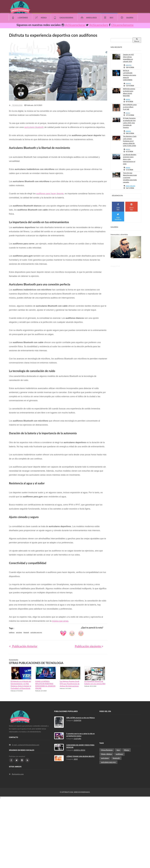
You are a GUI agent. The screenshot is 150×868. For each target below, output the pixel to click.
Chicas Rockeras (66, 18)
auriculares (19, 632)
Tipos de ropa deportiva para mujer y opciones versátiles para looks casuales (130, 178)
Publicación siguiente (89, 646)
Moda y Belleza (107, 754)
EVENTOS (128, 83)
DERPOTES (129, 65)
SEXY (76, 759)
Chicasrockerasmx (122, 25)
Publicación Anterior (23, 646)
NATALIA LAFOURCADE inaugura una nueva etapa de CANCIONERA (130, 75)
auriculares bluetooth (34, 127)
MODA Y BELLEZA (130, 186)
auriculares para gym (36, 632)
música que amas (60, 621)
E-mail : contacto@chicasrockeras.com (24, 745)
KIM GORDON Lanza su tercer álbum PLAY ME (130, 107)
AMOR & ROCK (79, 750)
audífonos (12, 632)
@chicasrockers (99, 25)
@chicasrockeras (75, 25)
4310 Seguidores (118, 217)
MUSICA (128, 99)
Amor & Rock (91, 18)
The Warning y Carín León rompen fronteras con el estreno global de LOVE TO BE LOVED (130, 141)
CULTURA (77, 739)
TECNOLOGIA (16, 105)
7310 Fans (118, 207)
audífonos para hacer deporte (50, 194)
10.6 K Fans (131, 207)
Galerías (130, 18)
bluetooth (26, 632)
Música (44, 18)
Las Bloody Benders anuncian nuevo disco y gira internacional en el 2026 (130, 159)
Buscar (137, 40)
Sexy (111, 18)
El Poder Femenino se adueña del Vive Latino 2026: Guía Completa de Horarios (129, 123)
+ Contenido (23, 18)
